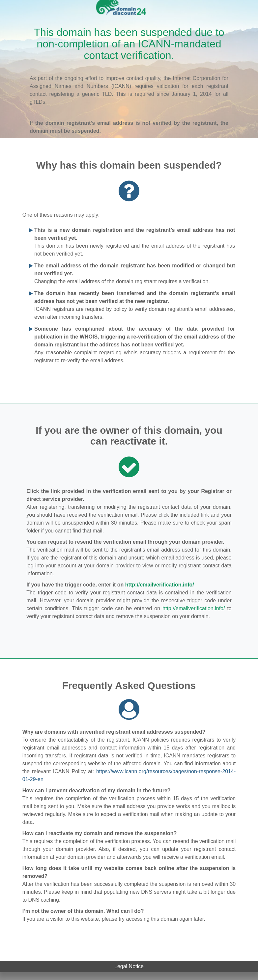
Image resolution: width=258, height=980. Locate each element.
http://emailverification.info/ (160, 585)
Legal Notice (129, 966)
